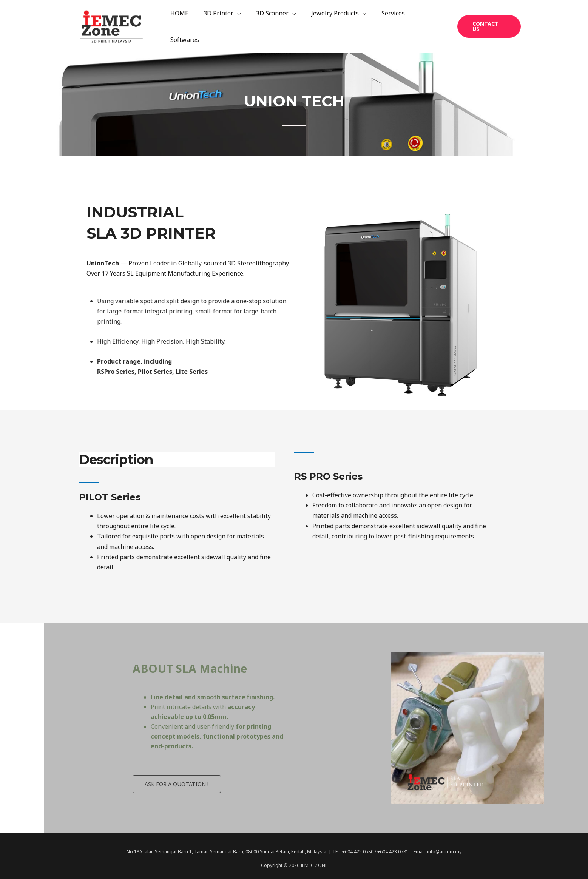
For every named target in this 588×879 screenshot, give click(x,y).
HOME (188, 23)
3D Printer (225, 23)
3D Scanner (275, 23)
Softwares (428, 23)
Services (390, 23)
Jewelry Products (335, 23)
